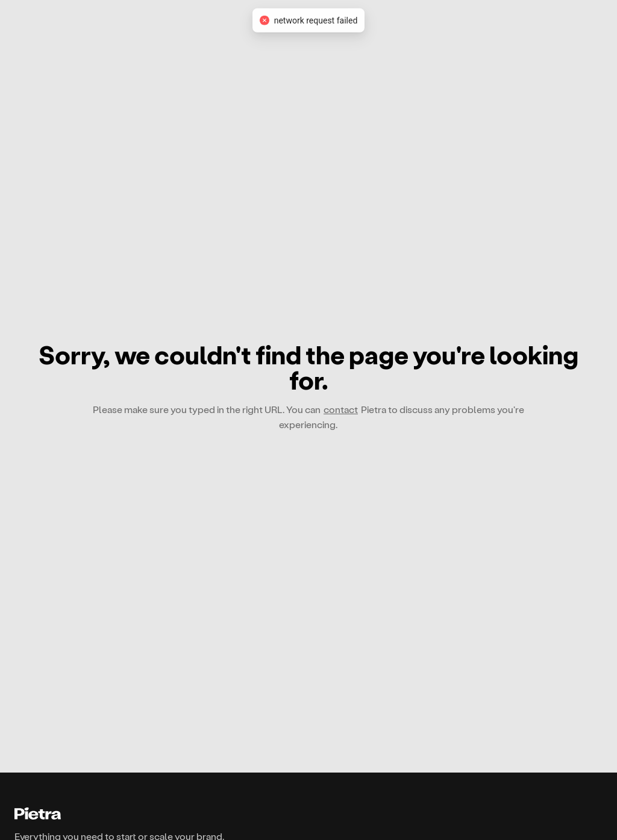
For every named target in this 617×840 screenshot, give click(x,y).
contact (341, 409)
